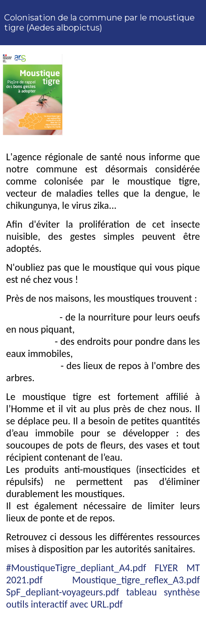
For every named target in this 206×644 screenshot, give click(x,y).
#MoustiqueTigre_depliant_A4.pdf (76, 568)
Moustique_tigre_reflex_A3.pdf (136, 580)
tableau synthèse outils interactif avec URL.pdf (103, 598)
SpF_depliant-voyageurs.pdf (63, 592)
